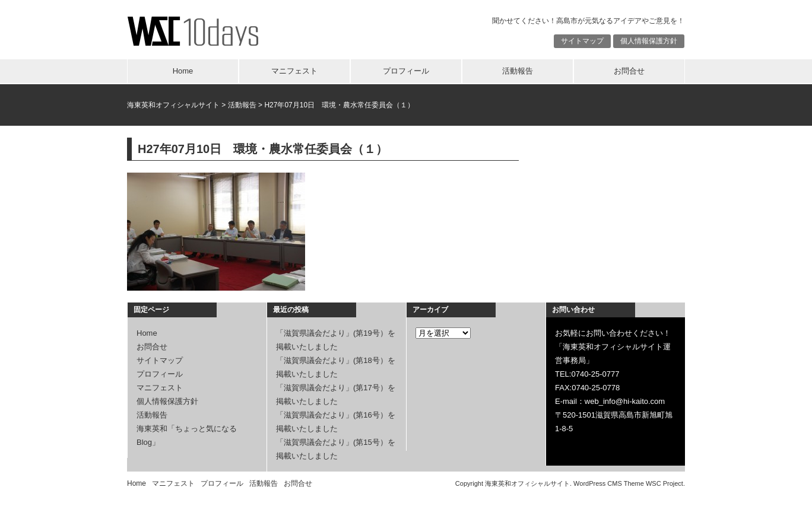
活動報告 (518, 71)
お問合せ (629, 71)
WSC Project (664, 483)
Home (183, 71)
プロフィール (406, 71)
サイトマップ (582, 41)
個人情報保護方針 (649, 41)
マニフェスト (294, 71)
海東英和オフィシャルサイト (173, 105)
